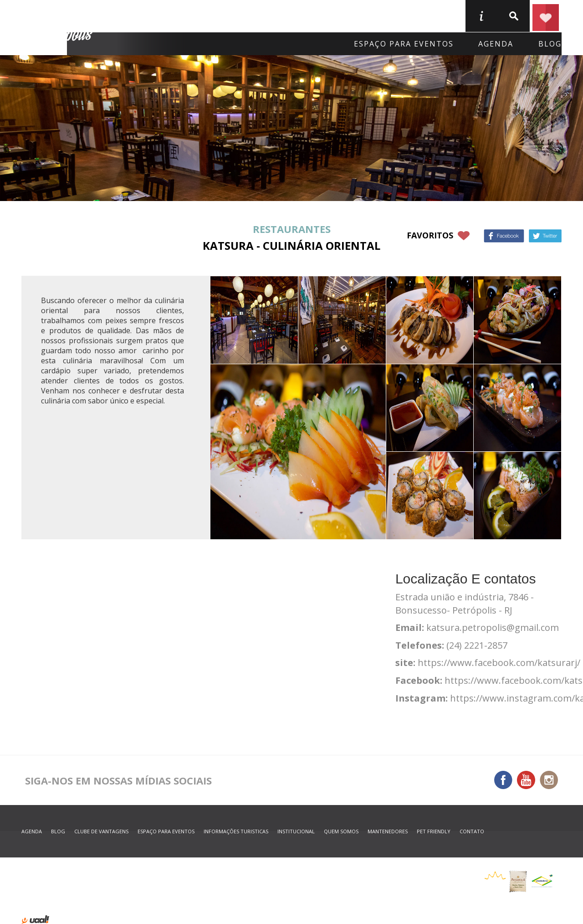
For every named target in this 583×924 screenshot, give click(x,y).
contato (472, 831)
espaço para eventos (166, 831)
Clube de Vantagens (101, 831)
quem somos (341, 831)
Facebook (504, 236)
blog (550, 44)
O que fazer (316, 15)
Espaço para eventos (404, 44)
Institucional (296, 831)
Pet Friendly (434, 831)
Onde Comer (234, 15)
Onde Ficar (154, 15)
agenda (496, 44)
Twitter (545, 236)
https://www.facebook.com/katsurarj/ (499, 663)
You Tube (526, 780)
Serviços (391, 15)
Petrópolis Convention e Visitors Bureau (59, 28)
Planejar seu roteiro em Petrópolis (546, 16)
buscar (513, 16)
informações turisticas (481, 16)
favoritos (430, 235)
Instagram (549, 780)
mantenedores (388, 831)
